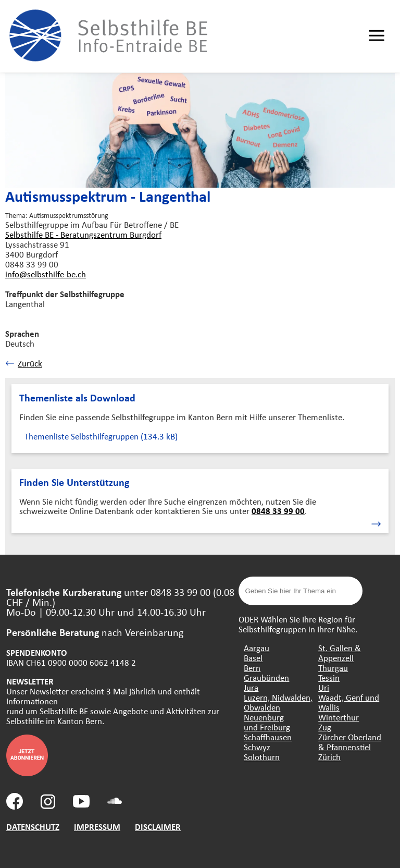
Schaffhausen (268, 737)
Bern (252, 668)
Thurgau (333, 668)
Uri (324, 687)
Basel (253, 658)
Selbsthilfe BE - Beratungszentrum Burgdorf (83, 234)
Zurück (24, 363)
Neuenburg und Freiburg (267, 722)
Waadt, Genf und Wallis (349, 702)
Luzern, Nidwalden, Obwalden (278, 702)
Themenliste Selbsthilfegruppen (101, 436)
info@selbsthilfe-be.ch (46, 274)
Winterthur (339, 717)
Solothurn (262, 757)
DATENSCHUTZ (33, 827)
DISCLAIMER (158, 827)
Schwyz (257, 747)
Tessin (329, 677)
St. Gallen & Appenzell (340, 653)
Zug (325, 727)
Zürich (329, 757)
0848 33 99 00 (278, 511)
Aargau (257, 648)
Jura (251, 687)
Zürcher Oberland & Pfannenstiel (350, 742)
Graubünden (266, 677)
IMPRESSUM (97, 827)
